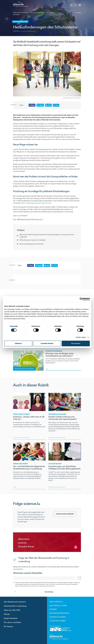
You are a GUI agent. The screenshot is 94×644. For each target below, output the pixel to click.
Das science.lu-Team (58, 606)
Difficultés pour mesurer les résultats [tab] (33, 240)
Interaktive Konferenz (54, 351)
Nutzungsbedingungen (59, 613)
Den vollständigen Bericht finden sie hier (36, 203)
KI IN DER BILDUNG (55, 464)
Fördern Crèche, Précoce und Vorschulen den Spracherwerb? (63, 418)
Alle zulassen (76, 343)
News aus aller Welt (12, 610)
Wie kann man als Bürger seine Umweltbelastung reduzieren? (59, 355)
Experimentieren (11, 618)
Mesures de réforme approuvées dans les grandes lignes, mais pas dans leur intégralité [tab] (47, 236)
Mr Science (8, 627)
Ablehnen (18, 343)
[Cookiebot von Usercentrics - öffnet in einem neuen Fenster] (81, 299)
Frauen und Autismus (21, 414)
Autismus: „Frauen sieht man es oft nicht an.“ (29, 418)
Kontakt (53, 609)
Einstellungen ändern (65, 514)
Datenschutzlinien (58, 617)
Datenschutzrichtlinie (49, 586)
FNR (47, 369)
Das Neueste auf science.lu (15, 602)
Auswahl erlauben (47, 343)
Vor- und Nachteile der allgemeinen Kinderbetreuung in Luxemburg (29, 468)
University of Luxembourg (28, 31)
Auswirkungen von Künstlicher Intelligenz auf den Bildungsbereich (65, 468)
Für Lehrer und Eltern (13, 622)
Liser (15, 487)
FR (75, 5)
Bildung (57, 414)
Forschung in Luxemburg (37, 13)
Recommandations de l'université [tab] (31, 244)
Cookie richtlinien (58, 621)
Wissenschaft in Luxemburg (21, 13)
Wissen (7, 614)
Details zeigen (81, 337)
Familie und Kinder (20, 464)
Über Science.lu (56, 602)
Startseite (78, 13)
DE (71, 5)
